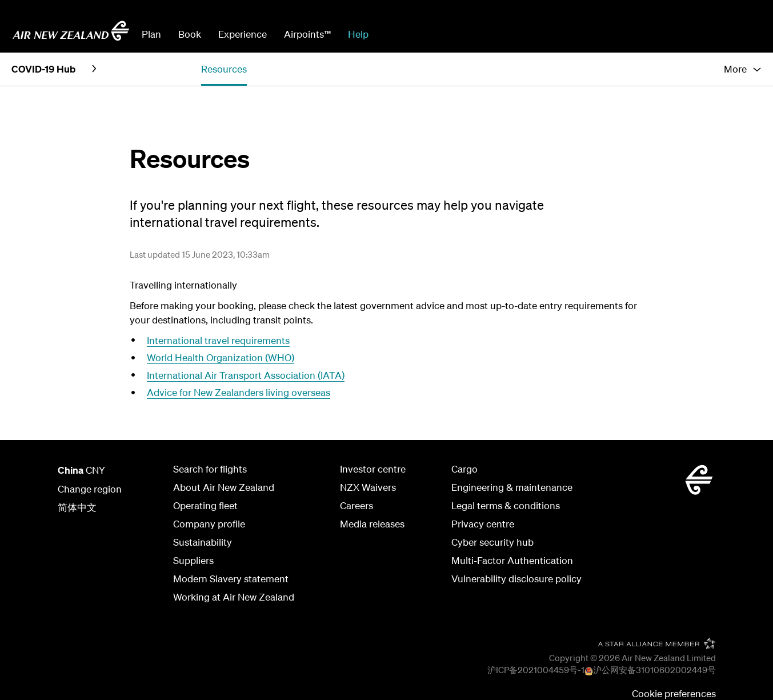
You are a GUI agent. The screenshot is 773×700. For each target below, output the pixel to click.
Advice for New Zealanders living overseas (239, 392)
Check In (702, 34)
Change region (90, 489)
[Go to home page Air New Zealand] (71, 31)
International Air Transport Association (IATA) (246, 375)
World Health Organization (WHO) (221, 357)
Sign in (747, 34)
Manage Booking (634, 34)
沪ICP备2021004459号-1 (536, 670)
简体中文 (77, 507)
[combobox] (463, 33)
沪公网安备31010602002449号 (654, 670)
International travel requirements (218, 340)
